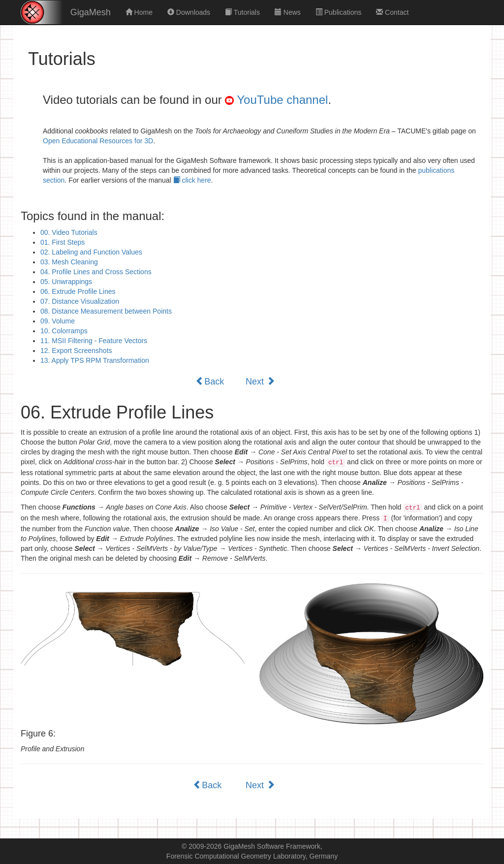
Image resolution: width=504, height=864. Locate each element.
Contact (392, 12)
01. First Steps (63, 242)
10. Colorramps (64, 331)
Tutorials (242, 12)
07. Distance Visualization (80, 301)
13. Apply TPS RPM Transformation (95, 360)
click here (192, 180)
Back (210, 381)
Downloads (189, 12)
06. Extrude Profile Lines (78, 291)
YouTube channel (276, 100)
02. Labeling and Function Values (91, 252)
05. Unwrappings (66, 282)
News (288, 12)
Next (260, 381)
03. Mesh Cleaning (69, 262)
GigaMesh (91, 12)
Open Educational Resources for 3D (98, 141)
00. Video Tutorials (69, 232)
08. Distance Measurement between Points (106, 311)
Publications (338, 12)
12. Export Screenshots (76, 351)
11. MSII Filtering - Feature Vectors (94, 341)
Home (139, 12)
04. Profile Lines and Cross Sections (96, 272)
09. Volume (58, 321)
